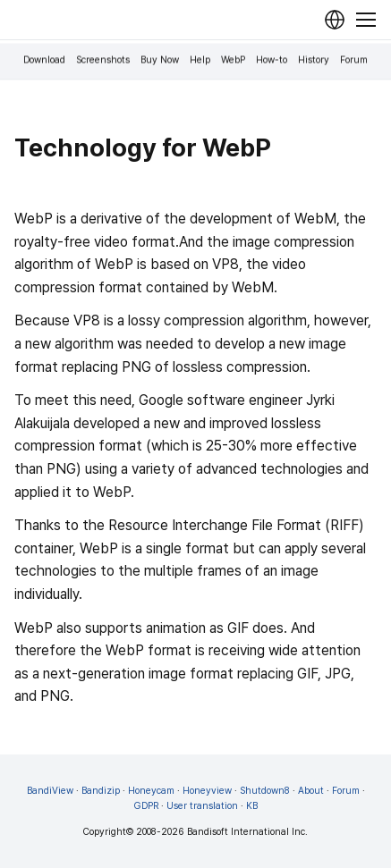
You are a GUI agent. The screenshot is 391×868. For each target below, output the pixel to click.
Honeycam (151, 791)
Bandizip (101, 791)
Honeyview (207, 791)
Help (200, 60)
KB (252, 806)
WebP (233, 60)
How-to (272, 60)
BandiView (50, 791)
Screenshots (103, 60)
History (314, 60)
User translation (202, 806)
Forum (354, 60)
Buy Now (160, 60)
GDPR (146, 806)
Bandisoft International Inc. (247, 832)
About (311, 791)
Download (44, 60)
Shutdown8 (265, 791)
